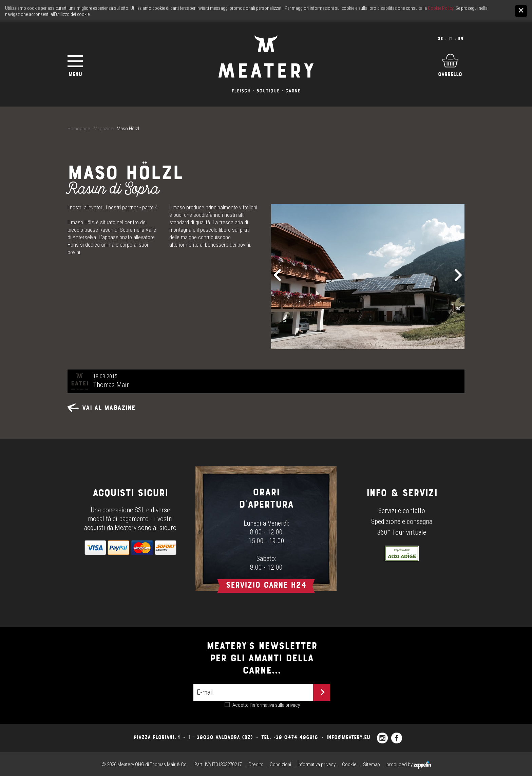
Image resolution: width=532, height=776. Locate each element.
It (450, 39)
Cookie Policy (441, 8)
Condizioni (280, 764)
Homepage (79, 129)
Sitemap (372, 764)
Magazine (103, 129)
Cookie (349, 764)
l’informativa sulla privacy (275, 705)
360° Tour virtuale (402, 532)
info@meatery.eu (348, 737)
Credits (256, 764)
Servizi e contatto (402, 511)
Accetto (266, 705)
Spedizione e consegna (402, 522)
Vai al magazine (101, 408)
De (440, 39)
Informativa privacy (317, 764)
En (461, 39)
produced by (409, 764)
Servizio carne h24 (266, 585)
